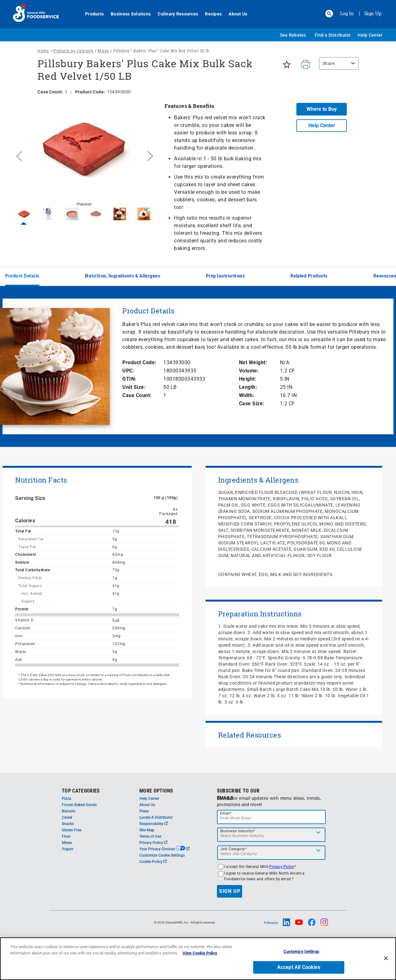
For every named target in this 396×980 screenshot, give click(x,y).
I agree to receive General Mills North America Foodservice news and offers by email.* (264, 876)
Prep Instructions (225, 276)
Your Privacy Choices (164, 849)
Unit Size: (134, 387)
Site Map (147, 830)
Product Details (22, 276)
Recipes (210, 14)
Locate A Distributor (156, 817)
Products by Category (73, 51)
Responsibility (154, 824)
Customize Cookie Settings (162, 855)
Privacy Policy (153, 843)
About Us (234, 14)
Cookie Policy (153, 862)
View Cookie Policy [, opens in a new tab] (200, 953)
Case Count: (137, 395)
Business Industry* (238, 831)
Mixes (103, 51)
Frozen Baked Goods (79, 805)
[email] (271, 817)
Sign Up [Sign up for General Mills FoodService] (373, 13)
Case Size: (252, 404)
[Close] (386, 958)
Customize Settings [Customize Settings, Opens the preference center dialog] (301, 951)
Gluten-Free (72, 830)
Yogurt (67, 849)
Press (144, 811)
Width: (247, 395)
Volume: (249, 371)
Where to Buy (322, 109)
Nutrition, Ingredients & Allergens (122, 276)
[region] (337, 67)
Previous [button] (18, 155)
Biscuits (69, 811)
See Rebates (293, 35)
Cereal (67, 817)
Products (91, 14)
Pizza (66, 799)
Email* (226, 813)
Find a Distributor (333, 35)
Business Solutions (127, 14)
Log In (347, 13)
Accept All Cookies (299, 967)
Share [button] (329, 63)
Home (43, 51)
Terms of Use (150, 836)
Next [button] (150, 155)
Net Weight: (253, 362)
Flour (66, 836)
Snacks (68, 824)
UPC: (128, 371)
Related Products (309, 276)
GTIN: (129, 379)
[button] (329, 14)
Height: (248, 379)
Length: (248, 387)
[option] (84, 155)
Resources (385, 276)
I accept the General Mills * (260, 867)
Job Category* (234, 849)
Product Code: (140, 362)
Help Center (370, 35)
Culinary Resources (174, 14)
